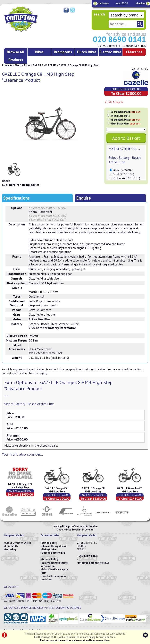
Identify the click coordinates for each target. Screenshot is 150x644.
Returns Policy (50, 559)
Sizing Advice (49, 549)
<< (133, 69)
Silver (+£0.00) (122, 170)
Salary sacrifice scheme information (54, 564)
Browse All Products (16, 56)
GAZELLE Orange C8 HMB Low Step (93, 490)
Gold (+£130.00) (123, 174)
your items (103, 3)
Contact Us (11, 546)
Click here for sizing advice (21, 185)
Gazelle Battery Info (53, 553)
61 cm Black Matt (125, 120)
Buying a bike (49, 543)
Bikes (39, 52)
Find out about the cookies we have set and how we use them (75, 640)
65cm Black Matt (125, 124)
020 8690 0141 (119, 39)
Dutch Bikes (87, 52)
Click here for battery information (53, 328)
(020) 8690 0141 (89, 556)
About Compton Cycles (18, 543)
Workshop (11, 549)
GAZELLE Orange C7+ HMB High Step (20, 486)
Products (7, 65)
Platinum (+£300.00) (126, 178)
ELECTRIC (51, 65)
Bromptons (63, 52)
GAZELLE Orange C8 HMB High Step (79, 65)
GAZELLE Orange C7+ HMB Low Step (57, 490)
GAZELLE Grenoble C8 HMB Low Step (130, 490)
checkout (141, 3)
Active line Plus (40, 319)
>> (146, 69)
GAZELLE (38, 65)
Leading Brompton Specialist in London (75, 526)
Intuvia (34, 336)
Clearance (134, 52)
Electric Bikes (110, 52)
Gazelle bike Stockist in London (75, 530)
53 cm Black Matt (125, 112)
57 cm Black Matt (120, 116)
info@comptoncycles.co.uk (94, 563)
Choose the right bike (54, 546)
